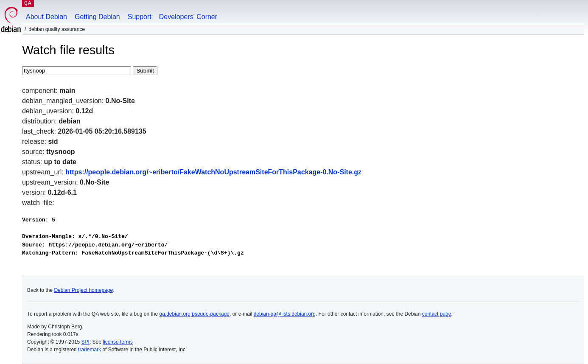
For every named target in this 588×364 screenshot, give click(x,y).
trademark (90, 350)
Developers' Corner (188, 17)
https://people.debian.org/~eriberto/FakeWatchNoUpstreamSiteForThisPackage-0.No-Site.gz (213, 172)
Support (140, 17)
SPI (85, 342)
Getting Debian (97, 17)
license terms (118, 342)
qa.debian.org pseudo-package (195, 314)
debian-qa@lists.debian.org (285, 314)
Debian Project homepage (83, 290)
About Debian (46, 17)
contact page (437, 314)
